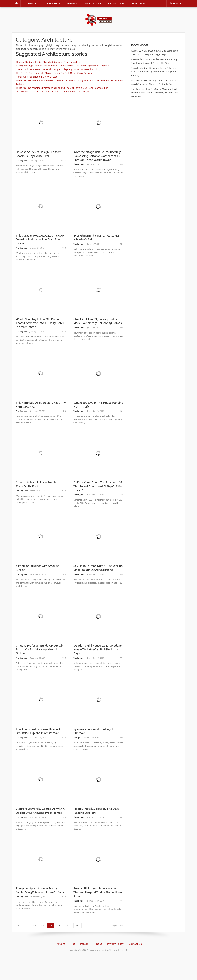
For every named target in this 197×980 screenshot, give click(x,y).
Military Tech (116, 3)
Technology (31, 3)
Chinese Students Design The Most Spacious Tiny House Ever (48, 62)
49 (68, 925)
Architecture (93, 3)
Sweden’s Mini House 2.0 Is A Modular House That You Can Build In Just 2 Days (98, 649)
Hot (73, 944)
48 (60, 925)
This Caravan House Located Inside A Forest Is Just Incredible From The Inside (40, 239)
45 (36, 925)
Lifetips (77, 738)
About (98, 944)
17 (65, 160)
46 (44, 925)
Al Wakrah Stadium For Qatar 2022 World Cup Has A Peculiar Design (52, 91)
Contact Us (135, 944)
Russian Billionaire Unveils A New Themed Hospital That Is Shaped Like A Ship (98, 892)
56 (78, 925)
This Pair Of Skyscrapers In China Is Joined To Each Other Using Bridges (54, 73)
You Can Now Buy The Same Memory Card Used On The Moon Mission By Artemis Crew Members (155, 93)
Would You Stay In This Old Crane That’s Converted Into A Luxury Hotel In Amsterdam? (40, 323)
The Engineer (22, 160)
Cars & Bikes (53, 3)
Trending (60, 944)
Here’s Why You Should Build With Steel (37, 77)
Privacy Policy (115, 944)
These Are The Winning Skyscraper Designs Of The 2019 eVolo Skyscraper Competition (62, 88)
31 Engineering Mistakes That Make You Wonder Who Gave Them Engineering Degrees (62, 66)
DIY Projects (138, 3)
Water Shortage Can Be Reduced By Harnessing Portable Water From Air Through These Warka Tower (97, 156)
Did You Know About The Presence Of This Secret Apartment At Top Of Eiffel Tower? (98, 486)
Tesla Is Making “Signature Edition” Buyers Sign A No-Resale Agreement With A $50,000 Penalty (155, 72)
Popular (85, 944)
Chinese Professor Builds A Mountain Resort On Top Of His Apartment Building (40, 649)
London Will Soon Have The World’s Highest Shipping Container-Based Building (58, 69)
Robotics (72, 3)
